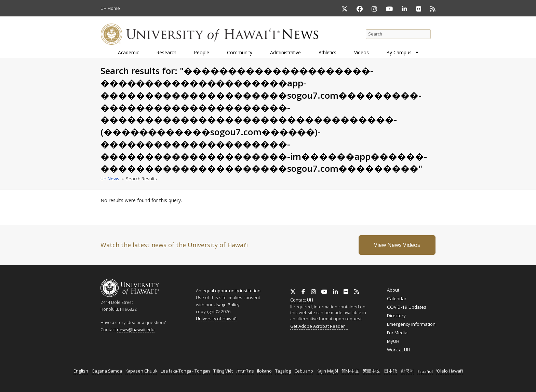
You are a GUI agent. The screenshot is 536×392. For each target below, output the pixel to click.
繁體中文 (372, 371)
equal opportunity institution (231, 291)
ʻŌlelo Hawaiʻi (450, 371)
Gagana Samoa (107, 371)
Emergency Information (411, 324)
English (81, 371)
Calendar (397, 298)
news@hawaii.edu (136, 330)
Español (425, 371)
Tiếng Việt (223, 371)
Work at (399, 350)
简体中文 (350, 371)
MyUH (393, 341)
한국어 (407, 371)
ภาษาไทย (245, 371)
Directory (396, 316)
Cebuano (304, 371)
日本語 (391, 371)
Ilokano (264, 371)
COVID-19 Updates (407, 307)
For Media (397, 333)
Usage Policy (226, 305)
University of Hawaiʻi (216, 319)
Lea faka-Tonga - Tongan (185, 371)
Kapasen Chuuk (141, 371)
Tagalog (283, 371)
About (393, 290)
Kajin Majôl (327, 371)
